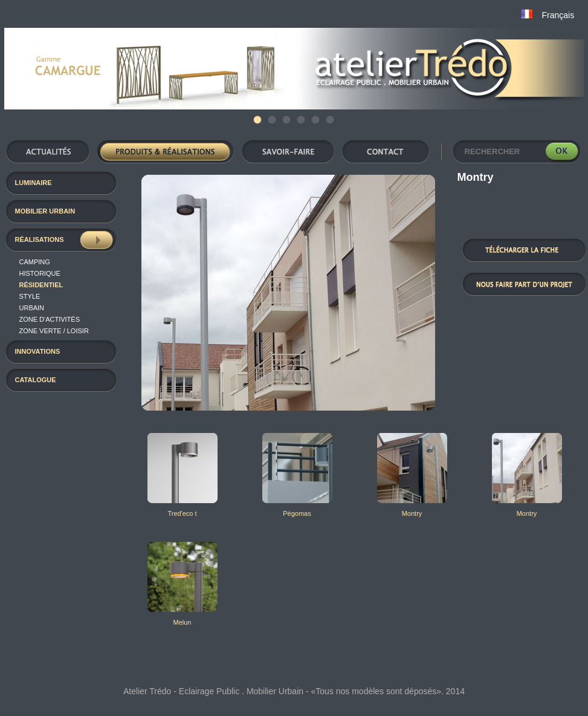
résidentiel (41, 285)
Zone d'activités (50, 319)
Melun (183, 622)
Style (30, 296)
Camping (35, 262)
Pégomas (297, 513)
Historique (40, 273)
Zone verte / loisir (54, 331)
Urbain (32, 308)
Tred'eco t (182, 513)
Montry (412, 513)
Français (558, 15)
